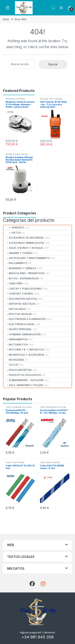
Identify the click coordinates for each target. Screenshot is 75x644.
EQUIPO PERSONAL (18, 329)
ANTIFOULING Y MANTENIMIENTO (27, 258)
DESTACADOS (15, 309)
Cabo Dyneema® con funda (19, 407)
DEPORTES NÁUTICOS (19, 304)
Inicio (6, 19)
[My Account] (61, 8)
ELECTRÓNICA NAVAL (19, 324)
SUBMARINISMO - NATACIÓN (23, 380)
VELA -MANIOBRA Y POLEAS (23, 385)
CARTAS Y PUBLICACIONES (22, 289)
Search (53, 8)
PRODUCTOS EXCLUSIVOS (22, 375)
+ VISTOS (12, 233)
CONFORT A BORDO (18, 294)
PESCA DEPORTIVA (17, 370)
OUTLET (11, 365)
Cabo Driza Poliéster (15, 462)
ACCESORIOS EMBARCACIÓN (23, 243)
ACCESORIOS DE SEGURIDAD (23, 238)
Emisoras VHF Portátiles (51, 99)
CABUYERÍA (13, 283)
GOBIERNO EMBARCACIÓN (22, 334)
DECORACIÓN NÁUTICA (20, 299)
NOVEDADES (14, 360)
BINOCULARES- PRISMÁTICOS (24, 273)
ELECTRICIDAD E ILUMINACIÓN (24, 319)
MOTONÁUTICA (16, 345)
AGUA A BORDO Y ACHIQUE (23, 248)
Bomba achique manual (17, 154)
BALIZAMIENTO (15, 263)
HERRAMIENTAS (16, 339)
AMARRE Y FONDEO (18, 253)
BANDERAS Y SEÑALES (20, 268)
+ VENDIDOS (14, 227)
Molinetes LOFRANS (15, 99)
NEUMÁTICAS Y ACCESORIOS (24, 355)
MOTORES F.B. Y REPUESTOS (24, 350)
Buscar (53, 64)
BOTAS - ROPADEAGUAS (21, 278)
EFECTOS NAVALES (18, 314)
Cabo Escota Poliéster (50, 462)
